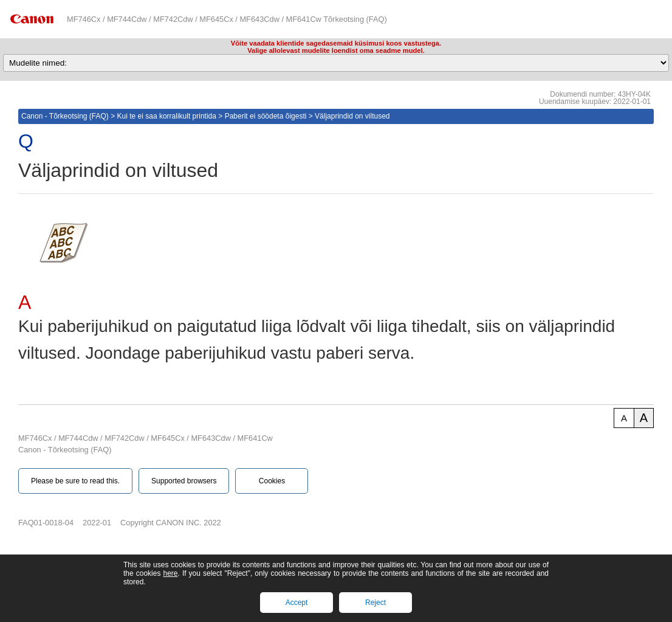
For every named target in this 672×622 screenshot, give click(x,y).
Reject (375, 603)
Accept (297, 603)
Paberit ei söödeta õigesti (266, 116)
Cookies (272, 481)
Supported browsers (184, 481)
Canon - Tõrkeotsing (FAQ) (65, 116)
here (170, 573)
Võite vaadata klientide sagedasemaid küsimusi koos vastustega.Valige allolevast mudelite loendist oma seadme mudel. (336, 47)
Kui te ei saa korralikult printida (167, 116)
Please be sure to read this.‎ (75, 481)
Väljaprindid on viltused (352, 116)
